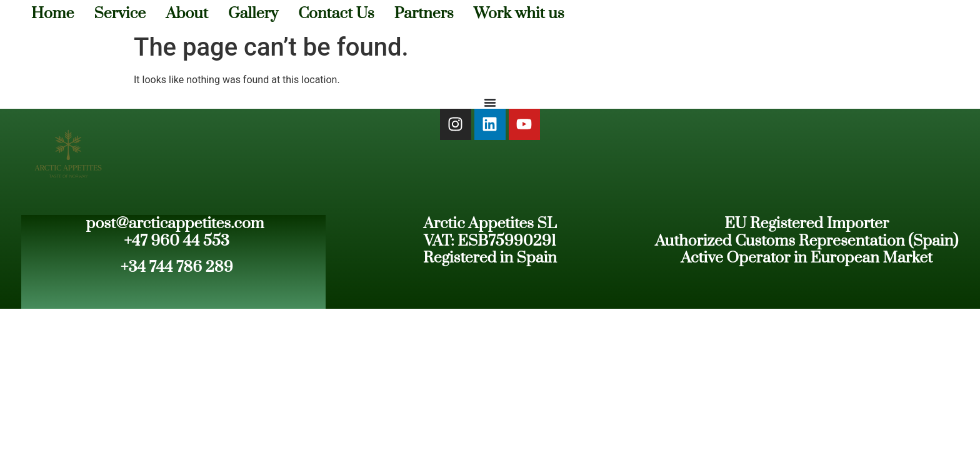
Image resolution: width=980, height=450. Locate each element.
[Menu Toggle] (490, 102)
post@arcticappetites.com (175, 223)
